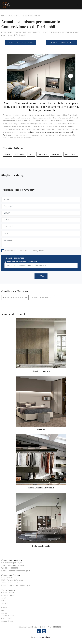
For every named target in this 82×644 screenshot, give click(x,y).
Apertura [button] (56, 154)
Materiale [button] (20, 154)
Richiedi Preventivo (61, 43)
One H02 (41, 430)
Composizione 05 (34, 16)
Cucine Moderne (8, 590)
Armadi (24, 16)
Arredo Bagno (7, 618)
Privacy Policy (38, 251)
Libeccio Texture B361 (41, 371)
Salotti (4, 608)
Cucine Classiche (8, 593)
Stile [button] (31, 154)
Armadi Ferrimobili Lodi (42, 297)
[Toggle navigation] (79, 5)
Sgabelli (5, 603)
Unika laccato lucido (41, 546)
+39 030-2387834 (11, 583)
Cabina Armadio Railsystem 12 (41, 488)
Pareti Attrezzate (8, 595)
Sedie (4, 601)
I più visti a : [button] (71, 154)
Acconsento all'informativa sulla (24, 251)
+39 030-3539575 (11, 568)
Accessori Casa (8, 616)
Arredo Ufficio (7, 621)
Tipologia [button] (43, 154)
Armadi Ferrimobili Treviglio (15, 297)
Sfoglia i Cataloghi (20, 43)
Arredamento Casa (14, 16)
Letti (3, 610)
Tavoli (4, 598)
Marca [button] (7, 154)
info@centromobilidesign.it (19, 571)
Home (3, 16)
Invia (41, 276)
